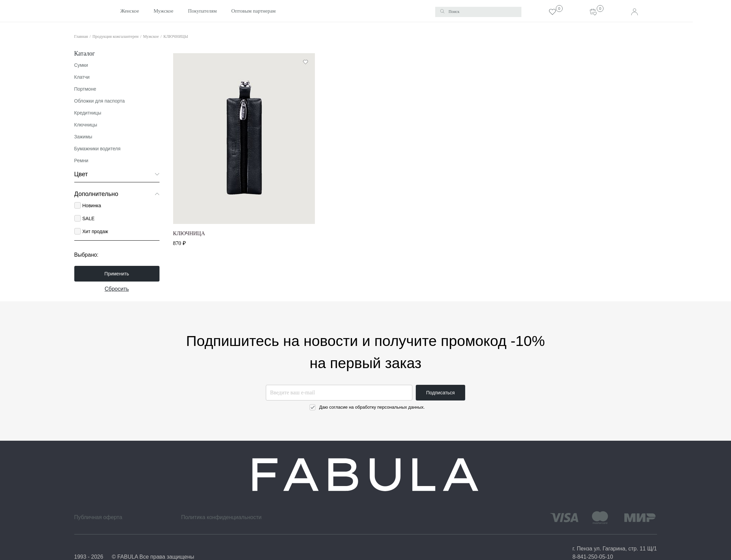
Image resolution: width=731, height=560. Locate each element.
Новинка (92, 206)
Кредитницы (88, 113)
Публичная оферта (98, 517)
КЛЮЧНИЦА (189, 233)
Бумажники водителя (97, 149)
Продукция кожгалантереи (115, 36)
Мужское (146, 11)
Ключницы (86, 125)
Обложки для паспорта (100, 101)
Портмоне (85, 89)
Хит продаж (95, 231)
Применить (117, 274)
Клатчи (82, 77)
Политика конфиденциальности (221, 517)
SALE (88, 218)
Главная (81, 36)
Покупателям (184, 11)
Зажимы (83, 137)
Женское (112, 11)
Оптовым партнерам (235, 11)
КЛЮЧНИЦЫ (176, 36)
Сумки (81, 65)
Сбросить (117, 289)
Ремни (81, 161)
